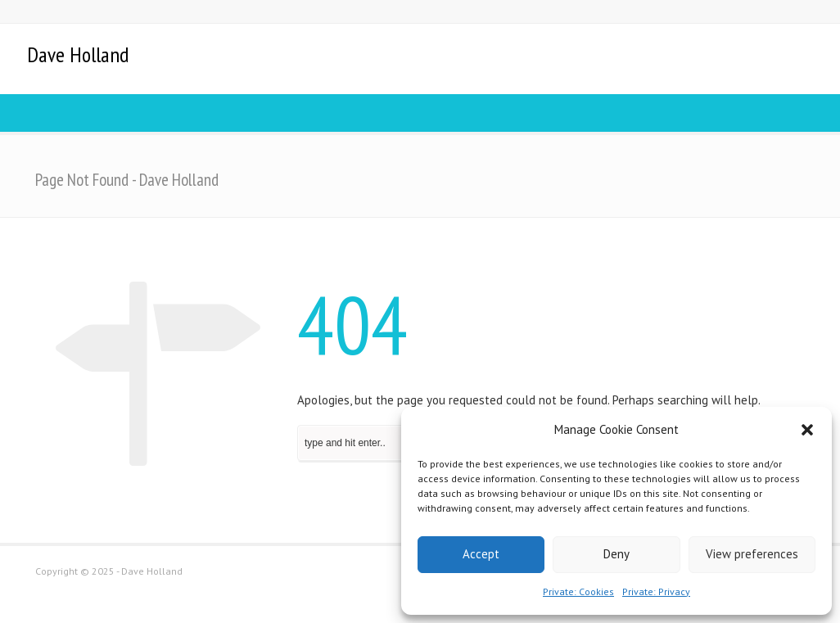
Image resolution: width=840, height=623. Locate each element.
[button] (807, 430)
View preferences (752, 554)
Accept (481, 554)
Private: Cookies (578, 591)
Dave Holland (78, 55)
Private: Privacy (656, 591)
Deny (616, 554)
